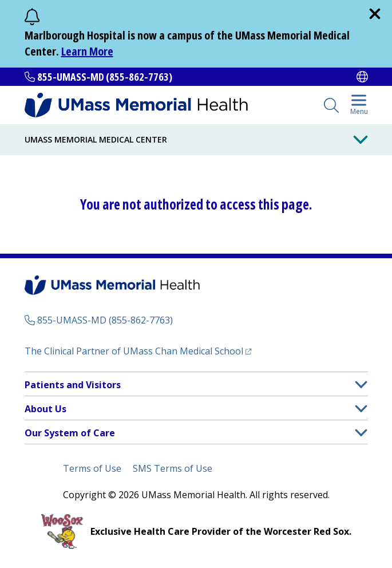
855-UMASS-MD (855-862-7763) (105, 77)
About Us (45, 409)
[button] (361, 384)
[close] (375, 14)
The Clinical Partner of (134, 351)
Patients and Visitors (73, 385)
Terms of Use (92, 468)
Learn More (87, 51)
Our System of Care (70, 433)
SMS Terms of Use (173, 468)
